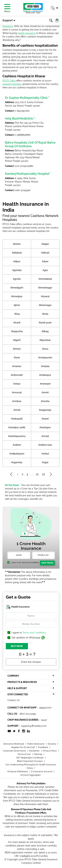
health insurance (27, 33)
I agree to (29, 633)
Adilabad (17, 253)
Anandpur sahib (17, 427)
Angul (45, 462)
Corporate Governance (15, 751)
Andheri (17, 445)
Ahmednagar (45, 288)
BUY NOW (17, 646)
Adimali (45, 253)
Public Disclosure (36, 744)
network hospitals (12, 84)
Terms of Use (24, 754)
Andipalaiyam (17, 454)
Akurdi (17, 323)
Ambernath (17, 375)
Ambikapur (45, 375)
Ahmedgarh (17, 288)
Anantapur (45, 427)
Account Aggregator (31, 775)
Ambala (45, 366)
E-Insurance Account (42, 771)
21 (37, 474)
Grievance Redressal (14, 744)
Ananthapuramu (17, 436)
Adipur (17, 261)
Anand (45, 419)
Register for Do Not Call (23, 747)
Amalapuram (45, 358)
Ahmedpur (17, 296)
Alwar (17, 358)
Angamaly (17, 462)
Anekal (45, 454)
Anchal (45, 436)
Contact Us (14, 700)
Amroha (45, 401)
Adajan (45, 244)
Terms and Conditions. (31, 562)
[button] (54, 8)
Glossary (52, 744)
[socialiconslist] (9, 731)
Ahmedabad (45, 279)
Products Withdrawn (18, 771)
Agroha (17, 279)
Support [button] (8, 20)
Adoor (45, 261)
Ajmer (17, 305)
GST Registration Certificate (30, 758)
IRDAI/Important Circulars (30, 761)
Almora (17, 349)
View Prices (47, 563)
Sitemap (38, 754)
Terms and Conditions (34, 633)
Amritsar (17, 401)
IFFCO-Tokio (9, 81)
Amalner (17, 366)
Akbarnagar (45, 305)
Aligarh (17, 340)
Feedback (43, 747)
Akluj (17, 314)
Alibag (45, 331)
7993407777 (45, 708)
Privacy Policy (50, 751)
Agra (45, 270)
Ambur (17, 384)
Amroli (17, 410)
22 (43, 474)
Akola (45, 314)
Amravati (17, 392)
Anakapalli (17, 419)
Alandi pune (45, 323)
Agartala (17, 270)
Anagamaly (45, 410)
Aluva (45, 349)
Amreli (45, 392)
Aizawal (45, 296)
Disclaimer (35, 751)
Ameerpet (45, 384)
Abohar (17, 244)
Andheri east (45, 445)
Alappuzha (17, 331)
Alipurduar (45, 340)
